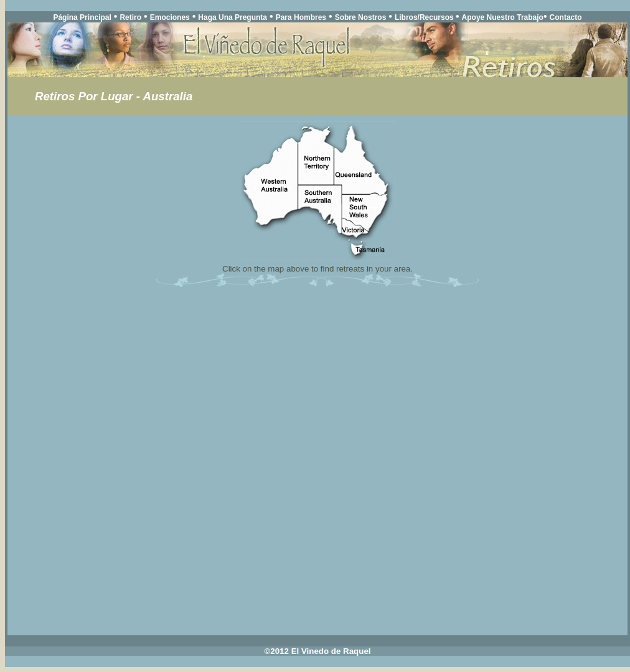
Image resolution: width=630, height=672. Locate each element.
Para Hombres (301, 17)
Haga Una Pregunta (233, 17)
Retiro (130, 17)
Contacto (566, 17)
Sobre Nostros (361, 17)
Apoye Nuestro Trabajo (503, 17)
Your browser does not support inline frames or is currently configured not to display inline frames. (317, 352)
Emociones (170, 17)
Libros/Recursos (425, 17)
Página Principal (82, 17)
